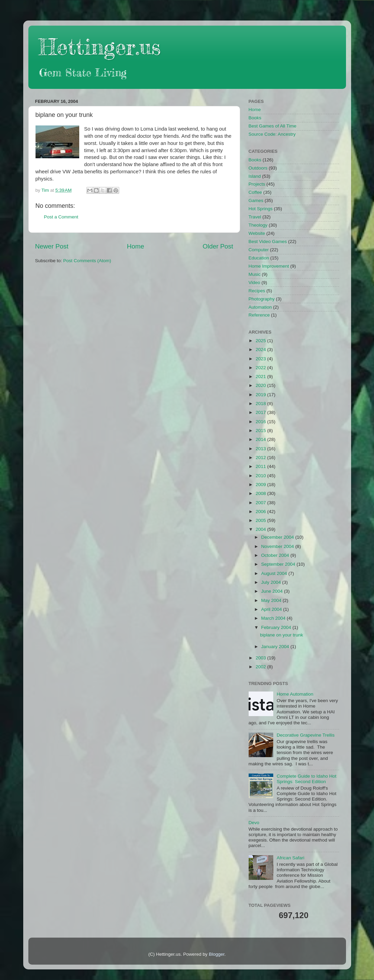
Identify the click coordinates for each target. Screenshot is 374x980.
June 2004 (273, 591)
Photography (262, 299)
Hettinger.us (100, 47)
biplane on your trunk (281, 635)
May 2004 (272, 600)
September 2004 (279, 564)
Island (255, 176)
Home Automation (295, 694)
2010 (261, 476)
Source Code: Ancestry (272, 134)
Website (257, 233)
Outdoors (258, 168)
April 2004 (272, 609)
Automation (260, 307)
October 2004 (276, 555)
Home (136, 246)
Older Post (218, 246)
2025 (261, 341)
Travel (255, 217)
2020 (261, 385)
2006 (261, 512)
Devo (254, 823)
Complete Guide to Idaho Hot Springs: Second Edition (307, 779)
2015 (261, 431)
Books (255, 118)
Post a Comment (61, 217)
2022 (261, 368)
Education (259, 258)
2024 (261, 350)
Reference (259, 315)
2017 (261, 412)
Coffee (255, 192)
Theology (258, 225)
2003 (261, 658)
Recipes (257, 291)
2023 (261, 359)
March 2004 (274, 618)
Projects (257, 184)
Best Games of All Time (273, 126)
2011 (261, 466)
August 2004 (275, 573)
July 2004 (272, 582)
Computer (259, 250)
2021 (261, 377)
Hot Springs (261, 209)
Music (255, 274)
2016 (261, 422)
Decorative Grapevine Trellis (306, 735)
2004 (261, 529)
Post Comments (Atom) (87, 261)
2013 (261, 449)
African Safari (290, 858)
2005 (261, 520)
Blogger (217, 954)
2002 (261, 667)
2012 (261, 458)
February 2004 (277, 627)
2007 (261, 503)
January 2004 (276, 647)
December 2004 (278, 537)
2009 (261, 485)
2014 (261, 439)
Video (254, 283)
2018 (261, 404)
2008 (261, 493)
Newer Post (52, 246)
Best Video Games (268, 241)
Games (256, 200)
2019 (261, 395)
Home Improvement (269, 266)
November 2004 (278, 546)
